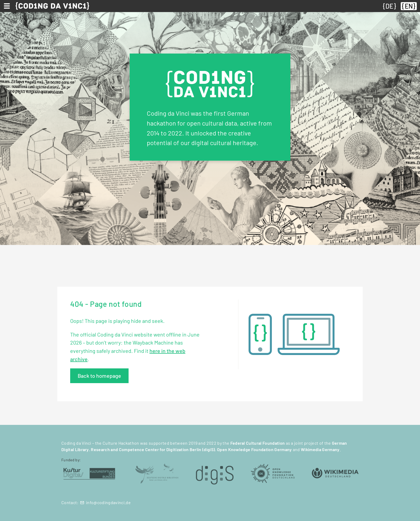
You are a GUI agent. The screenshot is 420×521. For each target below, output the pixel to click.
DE (389, 6)
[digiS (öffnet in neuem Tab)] (215, 473)
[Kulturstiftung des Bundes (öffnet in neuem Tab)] (89, 473)
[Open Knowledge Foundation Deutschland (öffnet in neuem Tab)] (273, 473)
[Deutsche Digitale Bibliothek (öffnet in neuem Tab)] (157, 473)
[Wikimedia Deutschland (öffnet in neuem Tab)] (335, 473)
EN (409, 6)
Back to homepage (99, 376)
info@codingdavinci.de (108, 502)
